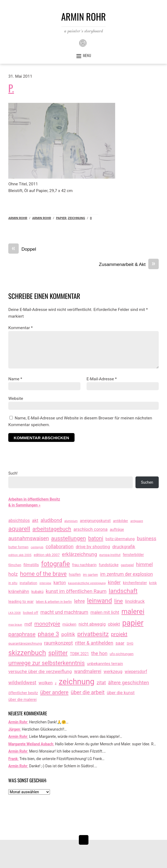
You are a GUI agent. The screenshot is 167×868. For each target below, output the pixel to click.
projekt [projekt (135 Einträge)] (119, 634)
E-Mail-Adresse (102, 379)
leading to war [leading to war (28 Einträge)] (21, 602)
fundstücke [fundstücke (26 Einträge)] (109, 565)
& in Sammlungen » (24, 505)
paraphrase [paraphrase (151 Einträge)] (22, 634)
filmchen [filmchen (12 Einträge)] (15, 565)
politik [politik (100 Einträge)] (68, 634)
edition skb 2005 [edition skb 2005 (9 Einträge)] (20, 555)
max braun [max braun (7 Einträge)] (15, 625)
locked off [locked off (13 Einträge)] (31, 613)
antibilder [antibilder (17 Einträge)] (121, 521)
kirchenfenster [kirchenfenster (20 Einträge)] (135, 583)
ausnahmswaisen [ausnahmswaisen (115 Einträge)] (29, 538)
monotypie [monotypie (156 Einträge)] (47, 624)
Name (15, 379)
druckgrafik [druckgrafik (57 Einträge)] (124, 547)
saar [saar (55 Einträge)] (120, 643)
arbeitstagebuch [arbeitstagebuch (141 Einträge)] (52, 529)
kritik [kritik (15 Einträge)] (153, 583)
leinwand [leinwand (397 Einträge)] (100, 601)
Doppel (22, 249)
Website (16, 399)
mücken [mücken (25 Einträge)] (69, 624)
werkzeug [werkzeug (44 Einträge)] (113, 672)
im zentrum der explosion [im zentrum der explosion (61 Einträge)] (127, 574)
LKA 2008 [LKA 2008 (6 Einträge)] (14, 613)
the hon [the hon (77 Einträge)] (99, 653)
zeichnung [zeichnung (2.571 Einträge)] (77, 682)
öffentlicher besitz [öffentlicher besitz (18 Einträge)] (23, 693)
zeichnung (76, 218)
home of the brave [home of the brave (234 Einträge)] (43, 574)
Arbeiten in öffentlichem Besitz (34, 499)
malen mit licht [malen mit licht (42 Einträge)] (105, 612)
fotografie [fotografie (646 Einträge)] (56, 564)
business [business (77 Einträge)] (147, 538)
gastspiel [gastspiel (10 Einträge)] (127, 565)
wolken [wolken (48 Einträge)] (46, 683)
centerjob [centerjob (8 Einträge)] (37, 547)
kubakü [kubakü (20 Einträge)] (37, 592)
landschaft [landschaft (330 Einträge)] (123, 591)
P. (11, 88)
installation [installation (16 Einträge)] (28, 583)
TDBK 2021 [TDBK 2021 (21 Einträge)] (79, 654)
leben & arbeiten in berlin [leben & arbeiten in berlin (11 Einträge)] (54, 602)
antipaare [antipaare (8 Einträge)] (137, 521)
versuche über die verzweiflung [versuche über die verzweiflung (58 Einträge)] (40, 671)
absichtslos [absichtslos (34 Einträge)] (19, 521)
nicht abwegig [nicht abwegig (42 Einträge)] (92, 624)
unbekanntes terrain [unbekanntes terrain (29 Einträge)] (105, 664)
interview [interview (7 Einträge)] (45, 583)
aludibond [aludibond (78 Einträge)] (51, 520)
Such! (13, 473)
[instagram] (83, 43)
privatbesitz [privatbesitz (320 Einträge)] (93, 634)
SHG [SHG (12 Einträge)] (130, 643)
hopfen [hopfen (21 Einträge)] (75, 574)
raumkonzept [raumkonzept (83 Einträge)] (59, 643)
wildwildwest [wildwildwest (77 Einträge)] (22, 683)
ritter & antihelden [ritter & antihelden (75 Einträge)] (94, 643)
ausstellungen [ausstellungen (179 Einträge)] (68, 538)
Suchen (147, 482)
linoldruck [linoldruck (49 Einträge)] (135, 601)
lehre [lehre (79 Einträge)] (79, 601)
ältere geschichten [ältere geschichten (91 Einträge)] (129, 683)
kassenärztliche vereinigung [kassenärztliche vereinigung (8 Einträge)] (87, 583)
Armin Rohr (18, 218)
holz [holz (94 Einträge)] (13, 574)
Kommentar (20, 328)
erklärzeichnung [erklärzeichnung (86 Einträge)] (79, 554)
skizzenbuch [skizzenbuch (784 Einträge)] (27, 653)
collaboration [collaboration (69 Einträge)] (60, 546)
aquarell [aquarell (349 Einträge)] (19, 529)
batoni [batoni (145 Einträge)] (96, 538)
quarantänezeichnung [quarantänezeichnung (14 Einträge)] (25, 643)
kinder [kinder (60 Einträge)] (114, 583)
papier (61, 218)
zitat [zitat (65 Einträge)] (101, 683)
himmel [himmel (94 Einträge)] (144, 564)
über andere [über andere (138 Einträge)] (54, 692)
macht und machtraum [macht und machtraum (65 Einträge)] (64, 612)
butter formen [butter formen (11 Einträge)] (18, 547)
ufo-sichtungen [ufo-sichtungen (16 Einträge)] (121, 654)
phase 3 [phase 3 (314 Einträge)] (48, 634)
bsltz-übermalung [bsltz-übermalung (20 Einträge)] (120, 539)
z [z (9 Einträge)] (56, 683)
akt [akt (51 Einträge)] (35, 520)
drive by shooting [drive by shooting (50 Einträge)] (93, 547)
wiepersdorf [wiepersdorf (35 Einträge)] (136, 672)
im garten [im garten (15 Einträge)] (90, 575)
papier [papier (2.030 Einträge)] (133, 623)
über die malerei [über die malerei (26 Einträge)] (22, 700)
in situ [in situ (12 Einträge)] (13, 583)
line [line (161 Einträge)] (118, 601)
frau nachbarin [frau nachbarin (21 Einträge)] (84, 565)
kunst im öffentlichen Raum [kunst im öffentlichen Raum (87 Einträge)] (76, 591)
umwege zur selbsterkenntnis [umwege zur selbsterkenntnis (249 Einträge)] (46, 663)
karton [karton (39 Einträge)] (60, 583)
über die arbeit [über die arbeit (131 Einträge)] (88, 692)
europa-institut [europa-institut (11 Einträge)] (110, 555)
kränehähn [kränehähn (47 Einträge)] (19, 591)
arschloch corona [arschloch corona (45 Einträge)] (91, 529)
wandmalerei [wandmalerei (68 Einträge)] (88, 671)
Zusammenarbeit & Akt (129, 265)
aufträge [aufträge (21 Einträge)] (117, 529)
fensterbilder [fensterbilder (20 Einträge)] (133, 555)
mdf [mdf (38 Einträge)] (28, 624)
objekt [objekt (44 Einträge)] (114, 624)
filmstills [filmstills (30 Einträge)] (31, 565)
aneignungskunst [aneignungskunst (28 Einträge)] (95, 521)
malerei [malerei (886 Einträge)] (133, 611)
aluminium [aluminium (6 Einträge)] (71, 521)
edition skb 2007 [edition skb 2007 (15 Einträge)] (47, 555)
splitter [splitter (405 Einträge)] (58, 653)
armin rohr (42, 218)
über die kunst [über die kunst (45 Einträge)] (121, 693)
